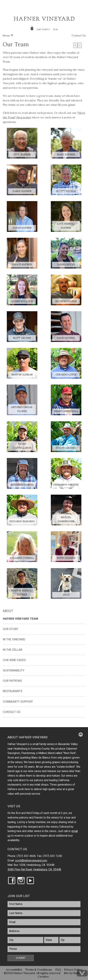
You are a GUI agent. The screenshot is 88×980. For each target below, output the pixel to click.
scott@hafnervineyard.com (31, 861)
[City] (25, 940)
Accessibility (14, 969)
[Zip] (70, 940)
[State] (51, 940)
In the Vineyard (14, 639)
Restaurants (13, 691)
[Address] (44, 931)
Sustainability (14, 670)
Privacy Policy (73, 969)
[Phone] (44, 949)
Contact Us (79, 36)
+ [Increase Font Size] (75, 45)
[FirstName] (44, 904)
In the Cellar (13, 650)
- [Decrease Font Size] (80, 45)
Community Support (18, 702)
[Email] (44, 922)
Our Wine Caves (14, 660)
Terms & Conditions (39, 969)
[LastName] (44, 913)
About (8, 611)
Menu (6, 36)
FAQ (58, 969)
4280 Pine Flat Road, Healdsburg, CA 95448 (34, 870)
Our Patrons (12, 681)
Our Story (11, 629)
